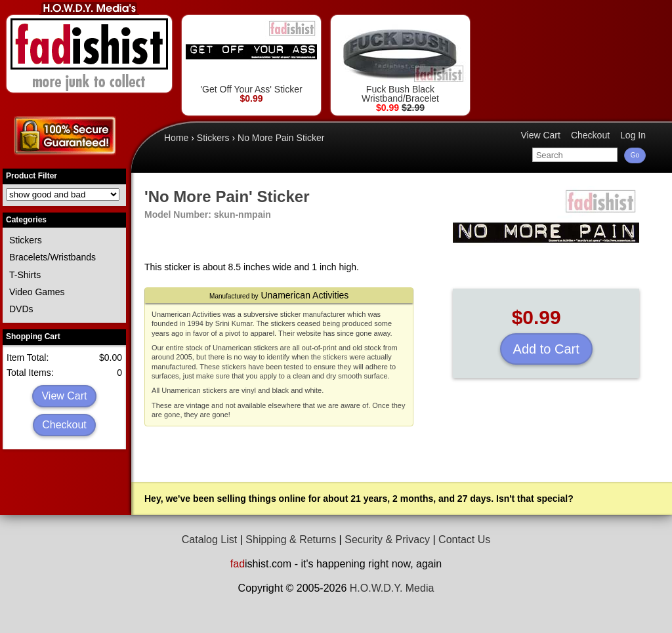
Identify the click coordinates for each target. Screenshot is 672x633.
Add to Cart (546, 349)
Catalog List (210, 540)
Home (176, 138)
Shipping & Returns (291, 540)
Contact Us (464, 540)
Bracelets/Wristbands (52, 257)
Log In (633, 135)
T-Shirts (25, 275)
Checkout (64, 425)
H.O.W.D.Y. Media (392, 588)
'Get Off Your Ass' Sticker (251, 57)
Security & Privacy (387, 540)
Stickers (26, 240)
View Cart (64, 396)
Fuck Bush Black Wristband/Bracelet (400, 61)
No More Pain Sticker (281, 138)
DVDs (21, 309)
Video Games (37, 292)
